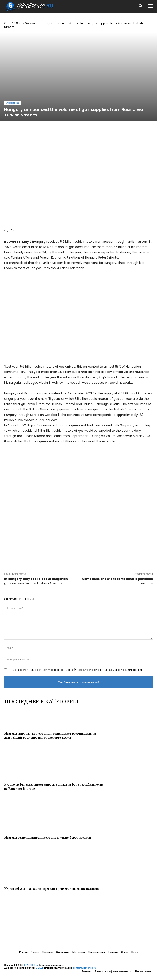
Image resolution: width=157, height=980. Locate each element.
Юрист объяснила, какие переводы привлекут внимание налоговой (53, 889)
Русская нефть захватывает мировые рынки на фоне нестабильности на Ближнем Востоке (54, 786)
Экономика (32, 23)
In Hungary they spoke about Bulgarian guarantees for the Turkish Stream (36, 581)
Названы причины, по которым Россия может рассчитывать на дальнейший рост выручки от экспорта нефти (50, 735)
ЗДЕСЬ (40, 968)
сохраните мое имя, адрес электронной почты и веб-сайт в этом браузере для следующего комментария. (76, 670)
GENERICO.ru (13, 23)
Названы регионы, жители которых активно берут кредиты (48, 837)
